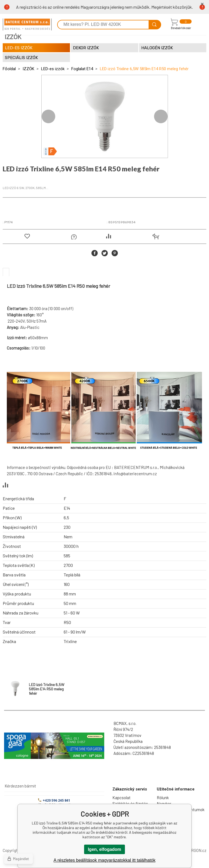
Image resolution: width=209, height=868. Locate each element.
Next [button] (161, 116)
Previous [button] (48, 116)
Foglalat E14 (82, 69)
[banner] (27, 24)
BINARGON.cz (194, 850)
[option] (105, 116)
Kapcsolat (122, 798)
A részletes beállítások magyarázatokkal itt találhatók (104, 860)
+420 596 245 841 (54, 800)
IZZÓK (28, 69)
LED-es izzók (53, 69)
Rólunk (163, 798)
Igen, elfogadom (105, 849)
